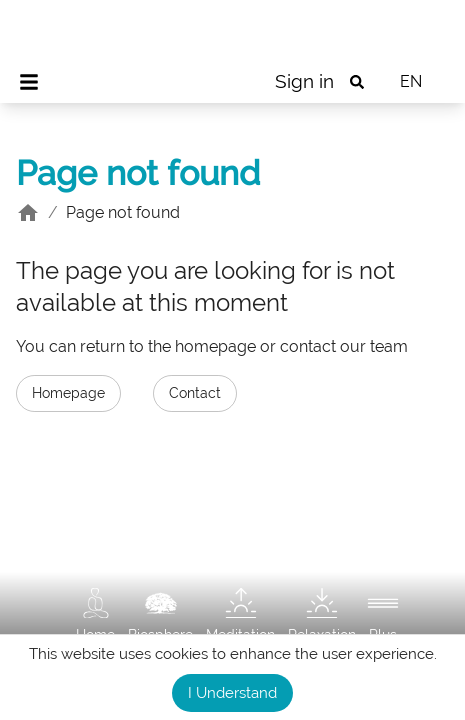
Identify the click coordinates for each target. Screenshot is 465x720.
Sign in (304, 81)
